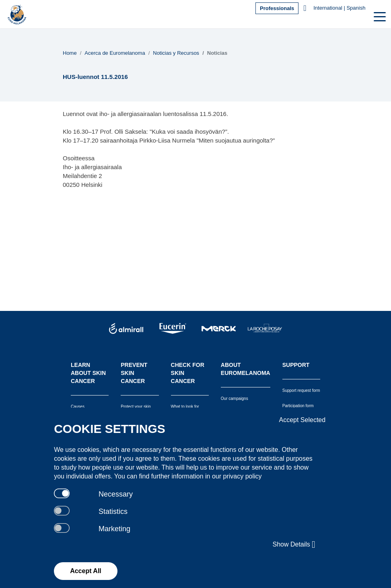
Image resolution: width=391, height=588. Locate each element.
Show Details (294, 545)
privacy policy (243, 476)
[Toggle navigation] (379, 16)
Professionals (277, 8)
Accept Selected (303, 420)
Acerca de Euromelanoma (115, 53)
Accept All (86, 571)
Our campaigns (235, 399)
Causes (78, 407)
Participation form (298, 406)
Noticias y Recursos (176, 53)
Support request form (301, 390)
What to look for (185, 407)
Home (70, 53)
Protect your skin (136, 407)
